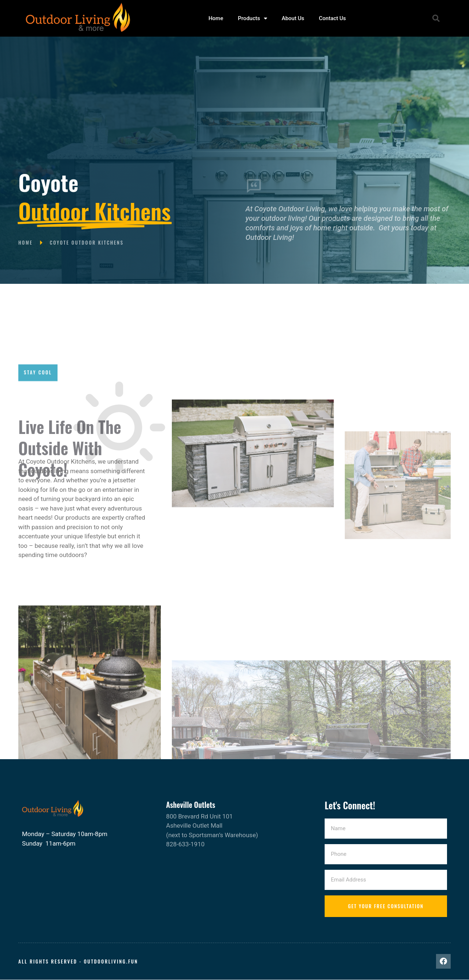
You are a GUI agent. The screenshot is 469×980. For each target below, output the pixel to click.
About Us (293, 18)
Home (216, 18)
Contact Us (332, 18)
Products (252, 18)
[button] (436, 18)
